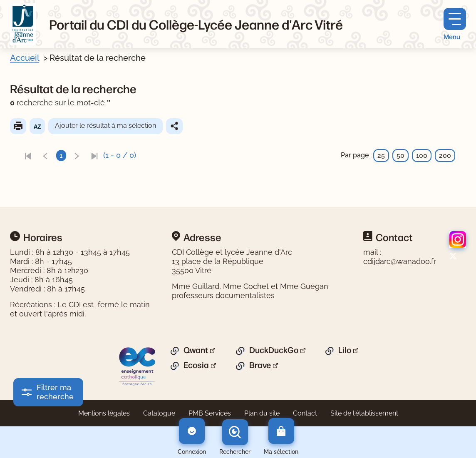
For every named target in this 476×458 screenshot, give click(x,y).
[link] (28, 156)
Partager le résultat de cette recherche (174, 126)
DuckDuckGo (274, 350)
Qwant (196, 350)
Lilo (345, 350)
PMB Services (210, 413)
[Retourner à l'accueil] (23, 24)
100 (422, 156)
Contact (305, 413)
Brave (260, 365)
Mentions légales (104, 413)
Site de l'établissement (364, 413)
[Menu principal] (455, 24)
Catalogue (159, 413)
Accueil (25, 58)
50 (400, 156)
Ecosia (196, 365)
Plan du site (262, 413)
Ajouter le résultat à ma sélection (105, 126)
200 (445, 156)
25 (381, 156)
